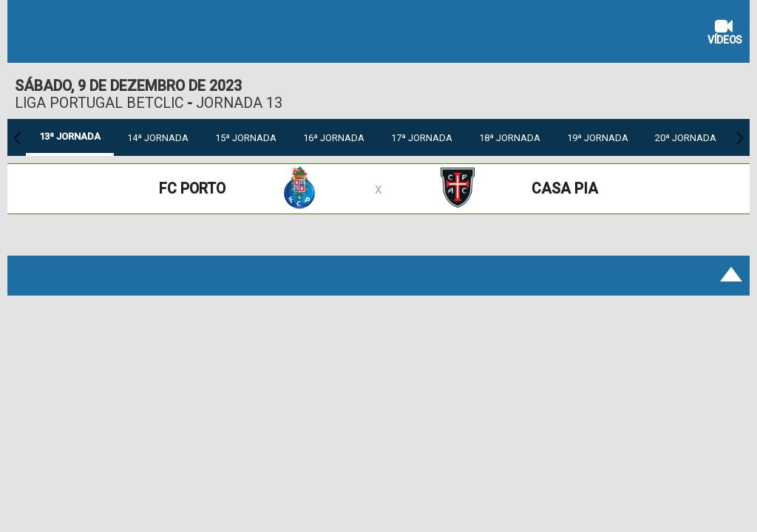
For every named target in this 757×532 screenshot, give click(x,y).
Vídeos (725, 34)
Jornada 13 (239, 103)
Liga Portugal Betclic (99, 103)
